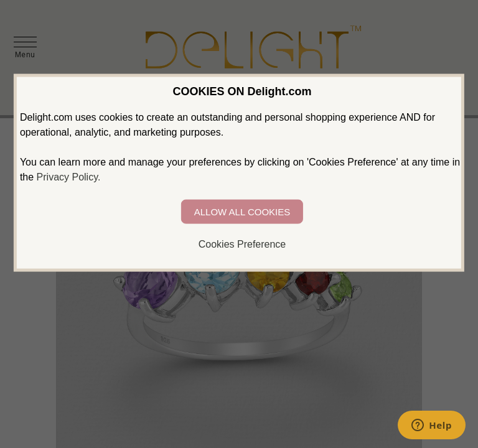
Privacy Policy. (69, 177)
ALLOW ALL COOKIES (242, 212)
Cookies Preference (242, 244)
